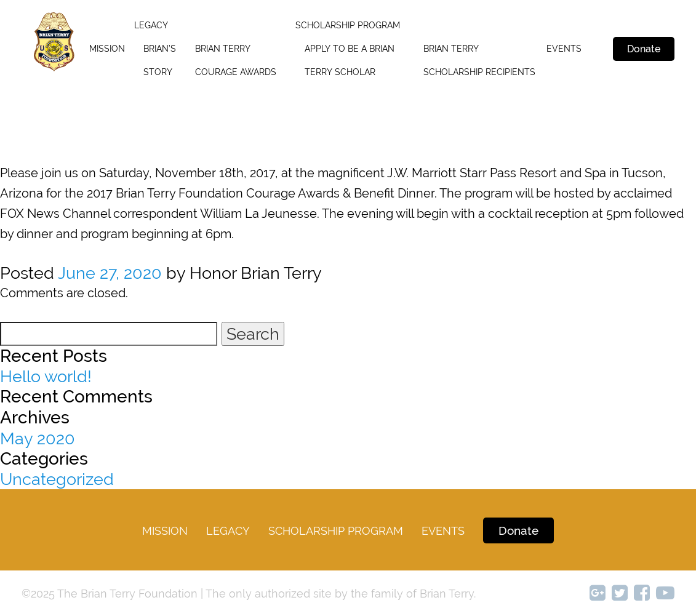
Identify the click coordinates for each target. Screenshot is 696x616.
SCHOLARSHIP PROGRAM (348, 25)
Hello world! (46, 376)
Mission (107, 49)
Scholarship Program (336, 531)
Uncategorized (57, 479)
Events (564, 49)
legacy (151, 25)
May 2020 (38, 438)
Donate (644, 49)
